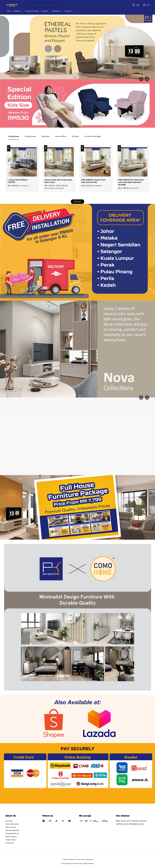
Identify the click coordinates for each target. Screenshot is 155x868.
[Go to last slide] (141, 79)
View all (77, 202)
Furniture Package (32, 11)
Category (17, 11)
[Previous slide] (141, 398)
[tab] (75, 78)
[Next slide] (147, 79)
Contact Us (10, 843)
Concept (45, 11)
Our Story (9, 821)
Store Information (12, 824)
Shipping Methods (12, 833)
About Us (68, 11)
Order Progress (11, 837)
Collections (56, 11)
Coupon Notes (11, 840)
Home (9, 11)
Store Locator (11, 827)
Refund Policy (89, 863)
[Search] (60, 5)
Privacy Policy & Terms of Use (72, 863)
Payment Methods (12, 830)
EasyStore (89, 859)
